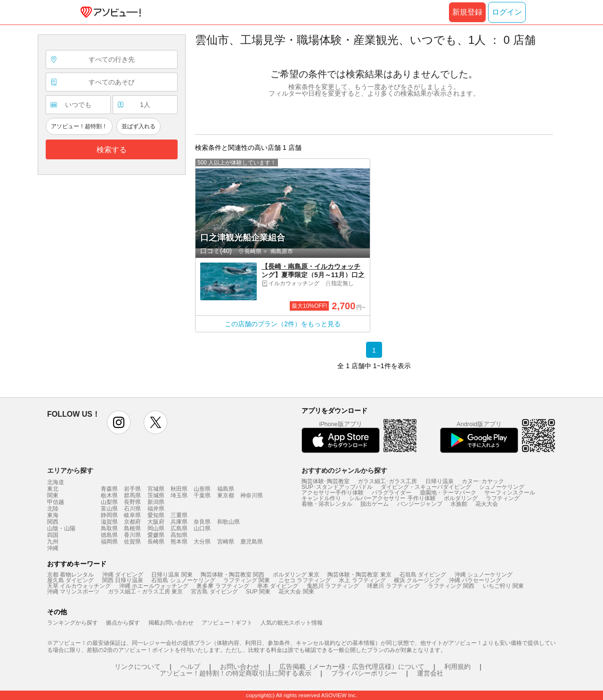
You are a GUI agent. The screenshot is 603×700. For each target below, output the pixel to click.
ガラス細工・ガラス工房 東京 (145, 592)
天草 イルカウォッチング (79, 586)
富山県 (109, 509)
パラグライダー (391, 493)
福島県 (226, 489)
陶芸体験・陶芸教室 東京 (359, 575)
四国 (53, 535)
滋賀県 (109, 522)
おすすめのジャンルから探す (344, 470)
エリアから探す (70, 470)
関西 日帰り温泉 (123, 580)
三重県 (179, 515)
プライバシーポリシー (364, 673)
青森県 (109, 489)
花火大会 (487, 504)
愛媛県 (156, 535)
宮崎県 (226, 542)
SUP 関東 (258, 592)
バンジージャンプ (420, 504)
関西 (53, 522)
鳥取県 (109, 528)
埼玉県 (179, 495)
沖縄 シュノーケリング (484, 575)
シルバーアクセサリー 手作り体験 (392, 498)
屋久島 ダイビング (70, 580)
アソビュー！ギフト (227, 623)
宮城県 (156, 489)
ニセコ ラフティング (305, 580)
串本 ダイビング (278, 586)
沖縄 (53, 548)
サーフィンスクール (510, 493)
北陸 (53, 509)
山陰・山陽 (61, 528)
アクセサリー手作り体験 (333, 493)
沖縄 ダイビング (123, 575)
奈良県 (202, 522)
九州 (53, 542)
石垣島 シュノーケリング (183, 580)
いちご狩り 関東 (503, 586)
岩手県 (132, 489)
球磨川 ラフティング (393, 586)
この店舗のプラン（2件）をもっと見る (283, 324)
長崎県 (156, 542)
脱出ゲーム (375, 504)
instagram (119, 422)
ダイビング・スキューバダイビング (426, 487)
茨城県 (156, 495)
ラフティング (503, 498)
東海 (53, 515)
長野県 (132, 502)
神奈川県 (252, 495)
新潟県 (156, 502)
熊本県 (179, 542)
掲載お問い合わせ (171, 623)
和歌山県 (228, 522)
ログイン (507, 12)
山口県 (202, 528)
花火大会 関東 (296, 592)
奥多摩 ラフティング (223, 586)
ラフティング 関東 (247, 580)
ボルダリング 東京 (296, 575)
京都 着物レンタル (70, 575)
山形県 (202, 489)
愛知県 (156, 515)
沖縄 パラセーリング (475, 580)
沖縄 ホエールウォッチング (154, 586)
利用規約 (457, 667)
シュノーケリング (502, 487)
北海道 (56, 482)
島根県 (132, 528)
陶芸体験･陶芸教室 (326, 481)
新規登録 (467, 12)
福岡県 (109, 542)
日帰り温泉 (440, 481)
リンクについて (138, 667)
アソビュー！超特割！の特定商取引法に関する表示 (236, 673)
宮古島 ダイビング (214, 592)
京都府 (132, 522)
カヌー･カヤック (483, 481)
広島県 (179, 528)
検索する (112, 150)
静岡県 (109, 515)
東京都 (226, 495)
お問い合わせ (240, 667)
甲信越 (56, 502)
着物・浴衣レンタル (327, 504)
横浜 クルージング (417, 580)
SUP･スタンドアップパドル (337, 487)
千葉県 (202, 495)
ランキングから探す (73, 623)
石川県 (132, 509)
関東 (53, 495)
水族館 (459, 504)
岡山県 (156, 528)
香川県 (132, 535)
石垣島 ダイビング (423, 575)
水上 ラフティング (362, 580)
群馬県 (132, 495)
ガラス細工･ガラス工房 (387, 481)
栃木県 (109, 495)
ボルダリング (461, 498)
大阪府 (156, 522)
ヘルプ (190, 667)
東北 (53, 489)
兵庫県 (179, 522)
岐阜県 (132, 515)
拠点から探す (123, 623)
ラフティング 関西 (451, 586)
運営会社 (430, 673)
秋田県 (179, 489)
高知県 (179, 535)
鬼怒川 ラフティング (333, 586)
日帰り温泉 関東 (172, 575)
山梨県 (109, 502)
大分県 (202, 542)
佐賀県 (132, 542)
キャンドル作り (321, 498)
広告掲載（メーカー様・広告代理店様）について (352, 667)
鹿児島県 (252, 542)
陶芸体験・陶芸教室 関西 (232, 575)
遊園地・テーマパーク (448, 493)
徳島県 (109, 535)
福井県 (156, 509)
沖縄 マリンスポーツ (73, 592)
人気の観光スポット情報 (292, 623)
